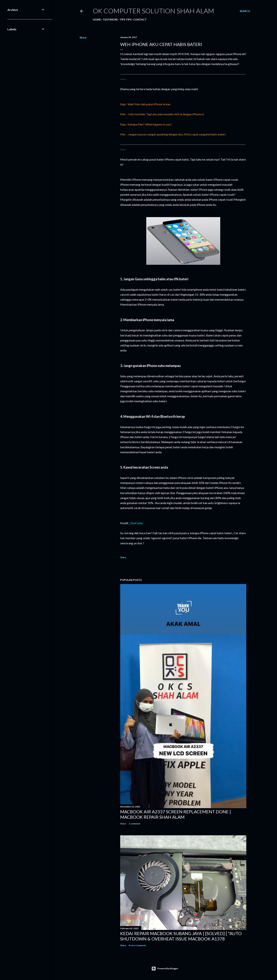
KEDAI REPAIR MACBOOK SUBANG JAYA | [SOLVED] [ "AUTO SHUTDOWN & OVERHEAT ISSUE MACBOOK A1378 (181, 936)
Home (97, 19)
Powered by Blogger (165, 969)
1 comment (134, 824)
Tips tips (125, 19)
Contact (140, 19)
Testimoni (110, 19)
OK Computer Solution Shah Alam (153, 11)
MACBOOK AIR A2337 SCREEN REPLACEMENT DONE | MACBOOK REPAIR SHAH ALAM (176, 814)
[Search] (245, 11)
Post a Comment (137, 945)
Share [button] (83, 37)
